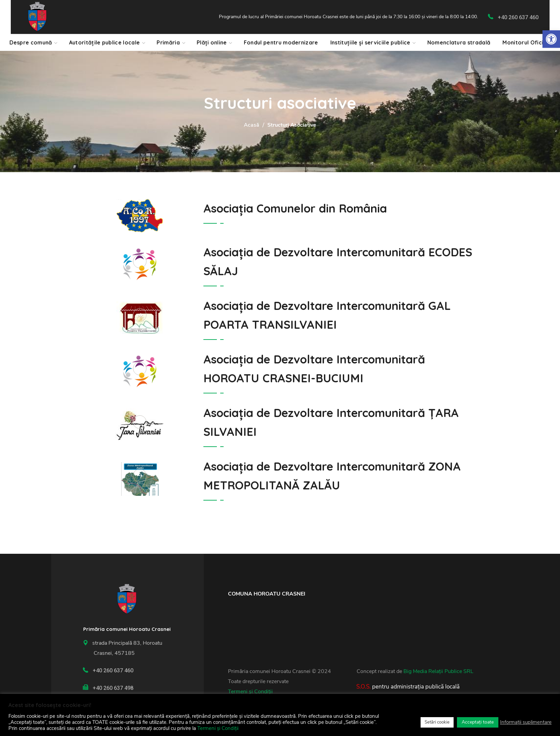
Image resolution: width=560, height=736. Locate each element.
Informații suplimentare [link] (526, 722)
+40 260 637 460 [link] (518, 17)
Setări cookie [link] (437, 722)
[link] (551, 39)
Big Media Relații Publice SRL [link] (438, 671)
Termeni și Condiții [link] (250, 692)
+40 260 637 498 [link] (113, 688)
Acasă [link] (252, 125)
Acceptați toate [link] (478, 722)
